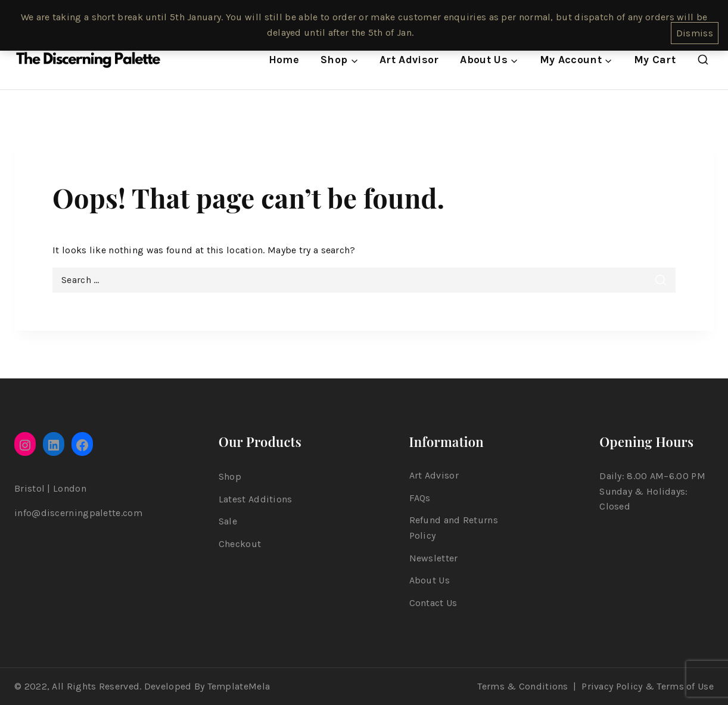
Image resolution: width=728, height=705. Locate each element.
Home (284, 60)
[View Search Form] (703, 60)
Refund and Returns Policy (454, 528)
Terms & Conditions (522, 686)
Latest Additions (256, 499)
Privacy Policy (612, 686)
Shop (230, 476)
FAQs (420, 498)
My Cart (655, 60)
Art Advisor (409, 60)
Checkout (240, 544)
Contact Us (433, 603)
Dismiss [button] (695, 33)
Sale (228, 521)
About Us (430, 580)
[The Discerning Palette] (88, 60)
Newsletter (434, 558)
